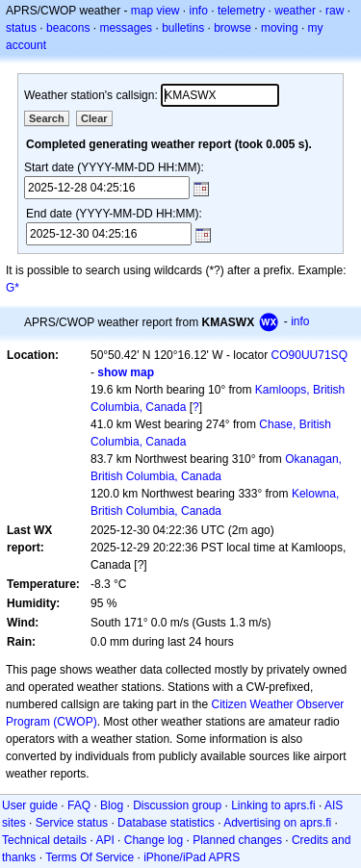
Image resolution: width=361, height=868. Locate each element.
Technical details (44, 840)
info (199, 11)
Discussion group (177, 805)
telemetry (241, 11)
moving (280, 28)
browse (232, 28)
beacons (68, 28)
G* (13, 288)
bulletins (183, 28)
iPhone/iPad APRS (192, 857)
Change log (154, 840)
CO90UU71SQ (309, 355)
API (104, 840)
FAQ (79, 805)
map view (155, 11)
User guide (30, 805)
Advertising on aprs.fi (277, 823)
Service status (72, 823)
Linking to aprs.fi (273, 805)
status (21, 28)
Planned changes (237, 840)
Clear (94, 118)
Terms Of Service (90, 857)
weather (295, 11)
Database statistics (166, 823)
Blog (112, 805)
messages (126, 28)
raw (335, 11)
